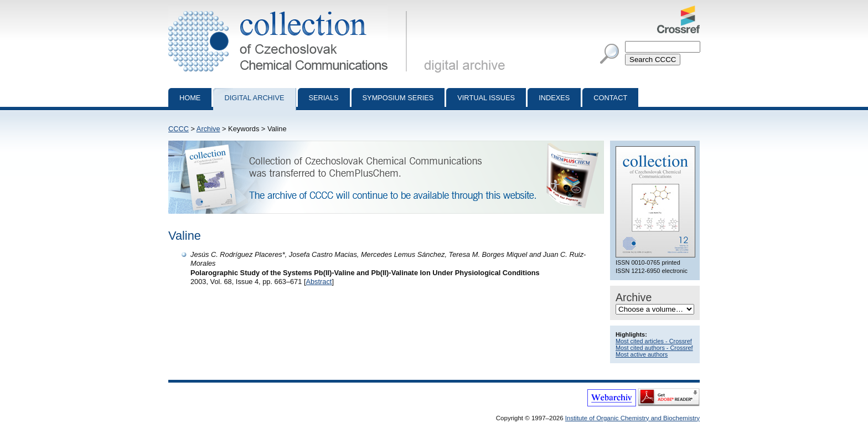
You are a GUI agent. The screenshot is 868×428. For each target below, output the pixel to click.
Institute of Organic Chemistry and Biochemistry (632, 418)
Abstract (319, 282)
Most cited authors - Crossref (654, 348)
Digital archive (254, 98)
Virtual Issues (486, 98)
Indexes (554, 98)
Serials (324, 98)
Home (190, 98)
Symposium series (398, 98)
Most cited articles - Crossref (654, 341)
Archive (208, 129)
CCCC (179, 129)
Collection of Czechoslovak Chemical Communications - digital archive (290, 10)
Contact (610, 98)
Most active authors (642, 354)
